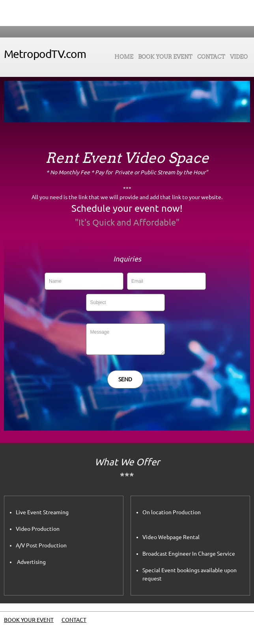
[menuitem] (124, 59)
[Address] (135, 13)
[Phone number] (111, 13)
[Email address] (123, 13)
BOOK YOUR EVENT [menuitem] (29, 620)
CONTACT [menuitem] (74, 620)
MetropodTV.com (45, 54)
